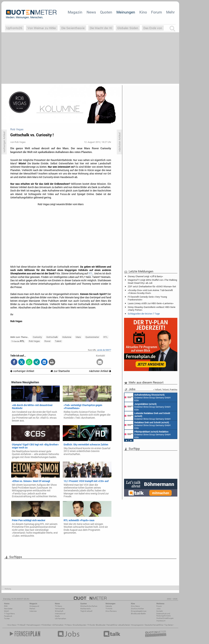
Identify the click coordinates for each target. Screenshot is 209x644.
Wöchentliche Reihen (89, 606)
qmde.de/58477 (104, 350)
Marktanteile (85, 609)
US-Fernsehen (61, 619)
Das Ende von (153, 28)
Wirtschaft (59, 611)
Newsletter (8, 609)
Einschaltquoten (80, 625)
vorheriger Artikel (22, 371)
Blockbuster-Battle (138, 614)
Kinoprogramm (137, 625)
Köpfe (57, 616)
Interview (33, 611)
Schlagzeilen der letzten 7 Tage (144, 314)
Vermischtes (60, 609)
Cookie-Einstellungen (165, 618)
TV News (68, 625)
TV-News (58, 606)
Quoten (106, 12)
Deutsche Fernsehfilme (154, 625)
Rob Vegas (34, 341)
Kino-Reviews (111, 611)
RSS (6, 606)
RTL (91, 273)
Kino (143, 12)
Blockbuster (101, 625)
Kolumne (67, 337)
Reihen (32, 609)
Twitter (7, 619)
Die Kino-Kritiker (137, 609)
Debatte (109, 606)
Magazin (75, 12)
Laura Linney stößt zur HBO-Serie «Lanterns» (151, 303)
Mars (78, 337)
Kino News (12, 625)
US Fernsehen (58, 625)
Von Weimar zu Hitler (42, 28)
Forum (156, 12)
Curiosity (37, 337)
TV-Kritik (109, 609)
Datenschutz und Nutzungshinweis (164, 615)
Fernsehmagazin (34, 625)
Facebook (8, 616)
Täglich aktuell (86, 611)
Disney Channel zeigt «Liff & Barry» (145, 276)
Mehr (170, 12)
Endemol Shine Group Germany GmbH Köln (148, 397)
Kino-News (135, 606)
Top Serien (169, 625)
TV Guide (91, 625)
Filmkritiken (46, 625)
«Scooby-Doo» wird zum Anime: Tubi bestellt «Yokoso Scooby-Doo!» (150, 292)
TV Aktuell (21, 625)
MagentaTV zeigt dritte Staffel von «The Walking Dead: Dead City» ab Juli (152, 281)
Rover (47, 341)
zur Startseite (60, 371)
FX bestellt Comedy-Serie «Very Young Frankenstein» (147, 298)
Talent (58, 341)
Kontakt (160, 611)
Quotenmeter (92, 337)
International (60, 614)
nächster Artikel (100, 371)
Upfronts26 (14, 28)
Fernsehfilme (112, 625)
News (91, 12)
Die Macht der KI (101, 28)
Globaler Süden (128, 28)
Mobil (6, 611)
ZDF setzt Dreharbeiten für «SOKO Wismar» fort (152, 286)
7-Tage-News (9, 614)
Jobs (158, 609)
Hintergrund (34, 606)
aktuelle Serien (124, 625)
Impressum (161, 621)
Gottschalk (52, 337)
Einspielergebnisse (139, 611)
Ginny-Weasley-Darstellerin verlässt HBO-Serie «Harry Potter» (152, 308)
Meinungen (126, 12)
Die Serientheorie (73, 28)
